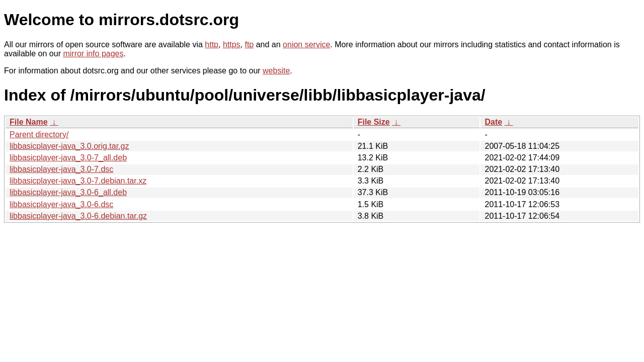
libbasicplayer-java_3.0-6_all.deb (68, 192)
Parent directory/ (39, 134)
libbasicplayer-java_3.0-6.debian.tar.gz (78, 216)
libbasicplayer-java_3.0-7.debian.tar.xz (78, 181)
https (232, 44)
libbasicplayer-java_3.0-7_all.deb (68, 158)
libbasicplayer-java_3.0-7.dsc (61, 169)
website (276, 71)
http (212, 44)
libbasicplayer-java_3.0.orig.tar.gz (69, 146)
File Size (374, 122)
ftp (249, 44)
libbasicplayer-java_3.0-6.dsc (61, 204)
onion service (306, 44)
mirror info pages (93, 54)
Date (493, 122)
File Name (29, 122)
